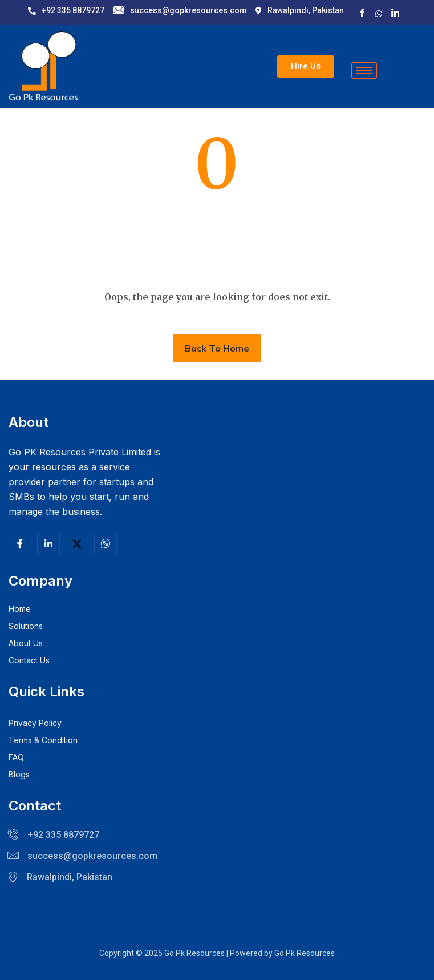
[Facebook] (362, 13)
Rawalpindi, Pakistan (300, 10)
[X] (379, 13)
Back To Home (217, 348)
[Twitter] (77, 544)
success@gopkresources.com (180, 11)
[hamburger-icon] (364, 70)
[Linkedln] (48, 544)
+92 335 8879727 (66, 10)
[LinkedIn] (395, 13)
